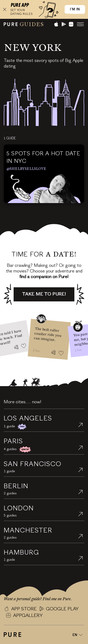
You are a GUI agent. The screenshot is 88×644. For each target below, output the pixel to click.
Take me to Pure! (44, 294)
